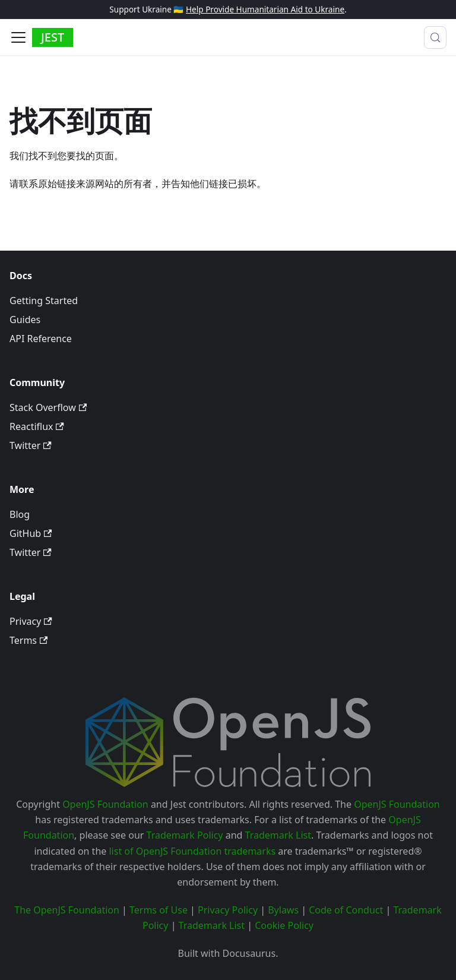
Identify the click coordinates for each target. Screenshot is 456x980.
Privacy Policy (228, 910)
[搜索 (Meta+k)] (435, 37)
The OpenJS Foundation (67, 910)
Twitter (31, 445)
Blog (20, 514)
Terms (28, 640)
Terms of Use (159, 910)
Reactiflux (37, 426)
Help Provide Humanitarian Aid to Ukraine (265, 9)
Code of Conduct (346, 910)
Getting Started (44, 301)
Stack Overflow (48, 407)
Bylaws (283, 910)
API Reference (41, 339)
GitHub (31, 533)
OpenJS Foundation (105, 804)
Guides (25, 320)
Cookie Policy (284, 925)
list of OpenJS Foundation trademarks (192, 851)
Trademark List (278, 835)
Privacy (31, 621)
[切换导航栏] (18, 37)
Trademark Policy (185, 835)
